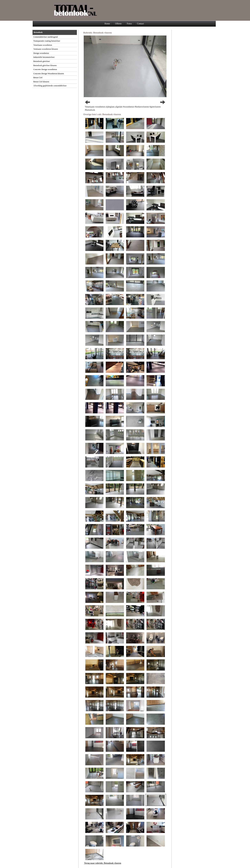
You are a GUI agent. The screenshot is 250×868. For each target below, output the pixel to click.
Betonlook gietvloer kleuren (45, 65)
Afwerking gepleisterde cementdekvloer (50, 86)
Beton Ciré (38, 77)
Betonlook (38, 32)
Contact (140, 24)
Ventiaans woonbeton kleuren (46, 49)
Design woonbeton (41, 53)
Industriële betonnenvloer (44, 57)
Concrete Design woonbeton (45, 69)
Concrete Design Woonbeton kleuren (49, 73)
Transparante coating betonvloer (47, 41)
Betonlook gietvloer (42, 61)
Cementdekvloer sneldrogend (46, 37)
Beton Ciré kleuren (41, 82)
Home (107, 24)
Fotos (129, 24)
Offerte (118, 24)
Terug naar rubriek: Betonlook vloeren (103, 863)
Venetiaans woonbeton (43, 45)
